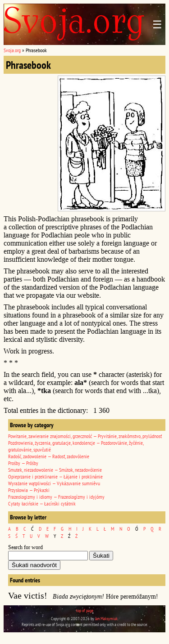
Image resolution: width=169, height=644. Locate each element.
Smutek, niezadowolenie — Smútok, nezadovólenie (55, 470)
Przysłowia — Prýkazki (29, 490)
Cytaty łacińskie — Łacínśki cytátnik (42, 503)
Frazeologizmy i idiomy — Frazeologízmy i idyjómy (56, 497)
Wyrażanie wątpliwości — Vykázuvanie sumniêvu (54, 483)
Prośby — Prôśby (23, 463)
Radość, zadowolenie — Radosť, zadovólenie (49, 456)
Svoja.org (12, 50)
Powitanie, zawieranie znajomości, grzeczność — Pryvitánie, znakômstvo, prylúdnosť (85, 436)
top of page (85, 610)
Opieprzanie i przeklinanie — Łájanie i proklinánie (55, 476)
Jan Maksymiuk (106, 619)
